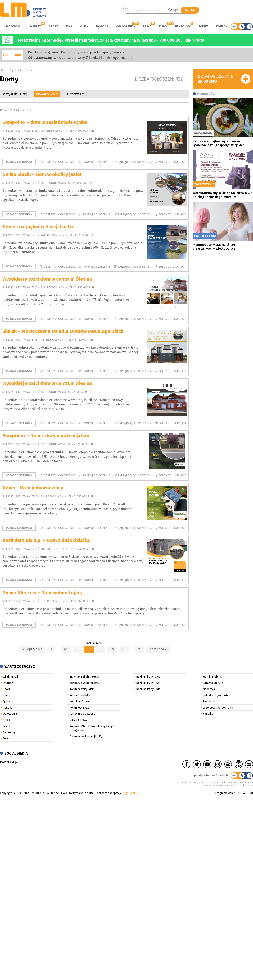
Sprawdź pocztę (213, 683)
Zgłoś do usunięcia (172, 162)
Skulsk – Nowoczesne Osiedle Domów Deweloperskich (63, 331)
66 (78, 649)
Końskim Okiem (80, 702)
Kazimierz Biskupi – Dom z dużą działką (46, 540)
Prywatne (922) (47, 94)
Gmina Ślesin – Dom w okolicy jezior (42, 174)
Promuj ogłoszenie (96, 162)
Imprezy (35, 26)
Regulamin (209, 702)
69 (112, 649)
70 (124, 649)
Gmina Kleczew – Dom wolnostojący (42, 593)
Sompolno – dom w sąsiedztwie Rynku (45, 122)
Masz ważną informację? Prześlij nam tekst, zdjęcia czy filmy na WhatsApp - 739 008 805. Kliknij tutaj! (112, 40)
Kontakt (208, 714)
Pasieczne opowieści (83, 714)
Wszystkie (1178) (15, 94)
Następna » (158, 649)
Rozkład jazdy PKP (148, 689)
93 (140, 649)
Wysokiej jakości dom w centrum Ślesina (47, 279)
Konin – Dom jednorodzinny (33, 488)
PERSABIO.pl (245, 793)
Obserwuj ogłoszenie (59, 162)
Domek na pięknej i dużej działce (39, 227)
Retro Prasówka (80, 695)
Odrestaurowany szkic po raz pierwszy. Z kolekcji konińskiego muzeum (80, 58)
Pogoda (102, 26)
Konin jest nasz (79, 708)
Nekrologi (183, 26)
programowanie (225, 793)
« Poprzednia (32, 649)
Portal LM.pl (9, 762)
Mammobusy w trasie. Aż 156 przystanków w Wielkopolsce (214, 247)
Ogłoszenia (125, 26)
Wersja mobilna (213, 677)
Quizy (84, 26)
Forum (203, 26)
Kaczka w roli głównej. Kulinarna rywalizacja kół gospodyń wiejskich (78, 52)
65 (66, 649)
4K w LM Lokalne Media (84, 677)
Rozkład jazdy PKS (148, 683)
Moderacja (209, 689)
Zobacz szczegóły (19, 162)
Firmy (163, 26)
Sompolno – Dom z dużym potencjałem (46, 436)
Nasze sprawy (78, 720)
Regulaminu (130, 793)
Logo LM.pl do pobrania (218, 708)
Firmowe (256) (77, 94)
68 (101, 649)
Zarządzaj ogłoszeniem (135, 162)
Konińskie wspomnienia (84, 683)
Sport (53, 26)
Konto (221, 26)
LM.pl (3, 71)
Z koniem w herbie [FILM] (86, 736)
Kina (69, 26)
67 (89, 649)
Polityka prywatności (216, 695)
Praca (147, 26)
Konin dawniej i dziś (82, 689)
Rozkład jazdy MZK (148, 677)
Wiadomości (13, 26)
